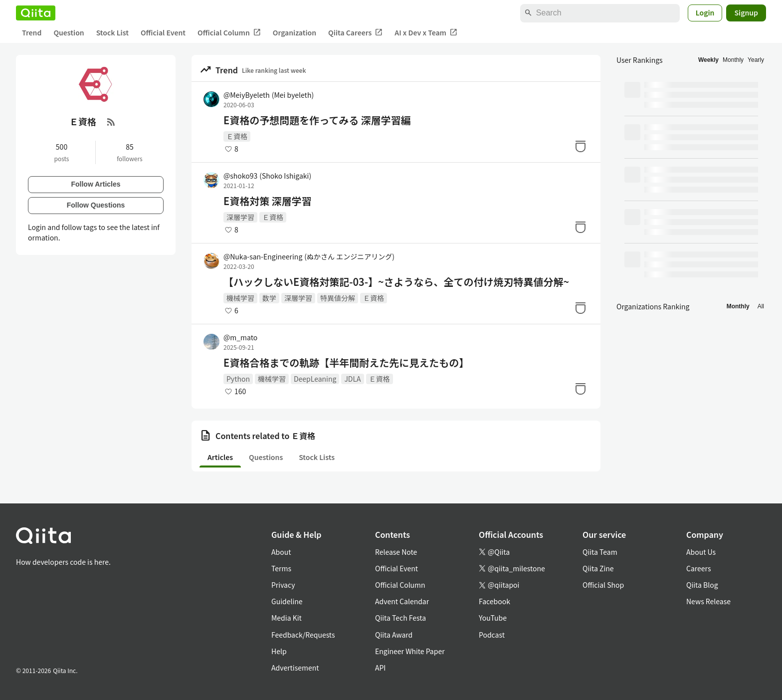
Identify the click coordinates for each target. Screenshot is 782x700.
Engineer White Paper (410, 651)
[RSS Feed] (111, 122)
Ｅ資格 (237, 136)
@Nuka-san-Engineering (309, 256)
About (281, 552)
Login (705, 12)
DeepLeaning (315, 379)
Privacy (283, 585)
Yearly (756, 60)
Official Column (229, 33)
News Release (708, 601)
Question (69, 32)
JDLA (352, 379)
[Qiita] (36, 13)
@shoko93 (267, 176)
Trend (32, 32)
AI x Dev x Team (426, 33)
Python (238, 379)
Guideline (287, 601)
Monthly (733, 60)
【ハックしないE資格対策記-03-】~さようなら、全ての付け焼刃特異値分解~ (396, 282)
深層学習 (240, 217)
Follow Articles (96, 184)
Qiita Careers (355, 33)
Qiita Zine (598, 568)
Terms (281, 568)
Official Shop (603, 585)
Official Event (163, 32)
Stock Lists (317, 457)
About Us (701, 552)
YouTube (493, 618)
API (380, 668)
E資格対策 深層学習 (268, 201)
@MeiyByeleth (269, 95)
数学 (269, 298)
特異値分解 (338, 298)
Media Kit (287, 618)
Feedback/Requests (303, 635)
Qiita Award (394, 635)
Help (279, 651)
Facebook (494, 601)
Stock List (112, 32)
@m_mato (240, 337)
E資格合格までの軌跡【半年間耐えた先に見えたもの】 (346, 363)
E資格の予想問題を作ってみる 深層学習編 (317, 120)
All (761, 306)
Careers (698, 568)
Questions (266, 457)
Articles (220, 457)
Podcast (492, 635)
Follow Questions (96, 205)
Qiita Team (600, 552)
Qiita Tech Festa (400, 618)
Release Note (396, 552)
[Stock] (581, 146)
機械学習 (240, 298)
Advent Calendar (402, 601)
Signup (746, 12)
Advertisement (295, 668)
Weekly (708, 60)
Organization (294, 32)
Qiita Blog (702, 585)
